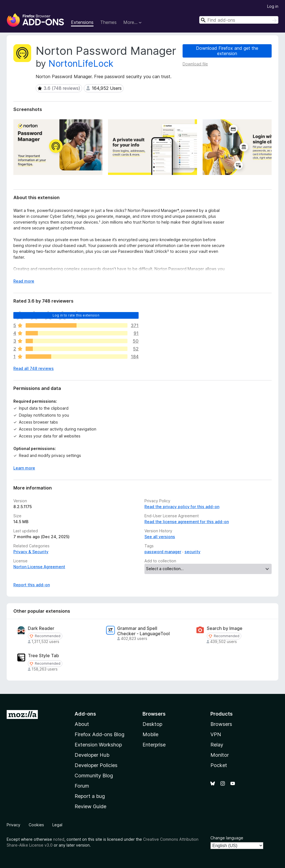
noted (59, 839)
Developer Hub (92, 755)
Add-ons (85, 714)
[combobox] (239, 20)
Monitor (220, 755)
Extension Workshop (98, 745)
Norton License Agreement (39, 567)
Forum (82, 786)
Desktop (152, 724)
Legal (57, 825)
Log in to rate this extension (76, 315)
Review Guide (90, 806)
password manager (163, 552)
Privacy (13, 825)
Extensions (82, 22)
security (192, 552)
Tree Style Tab (43, 656)
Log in (273, 6)
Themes (108, 22)
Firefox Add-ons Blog (99, 734)
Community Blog (94, 776)
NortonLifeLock (81, 64)
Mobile (150, 734)
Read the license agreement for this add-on (187, 522)
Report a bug (90, 796)
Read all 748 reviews (34, 368)
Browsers (221, 724)
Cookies (36, 825)
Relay (217, 745)
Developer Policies (96, 765)
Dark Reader (41, 628)
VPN (216, 734)
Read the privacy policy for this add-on (182, 507)
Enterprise (154, 745)
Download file (195, 64)
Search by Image (225, 628)
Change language (227, 838)
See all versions (160, 537)
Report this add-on (32, 585)
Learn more (24, 468)
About (82, 724)
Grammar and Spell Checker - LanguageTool (143, 631)
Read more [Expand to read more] (24, 281)
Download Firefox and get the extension (227, 51)
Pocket (219, 765)
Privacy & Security (31, 552)
